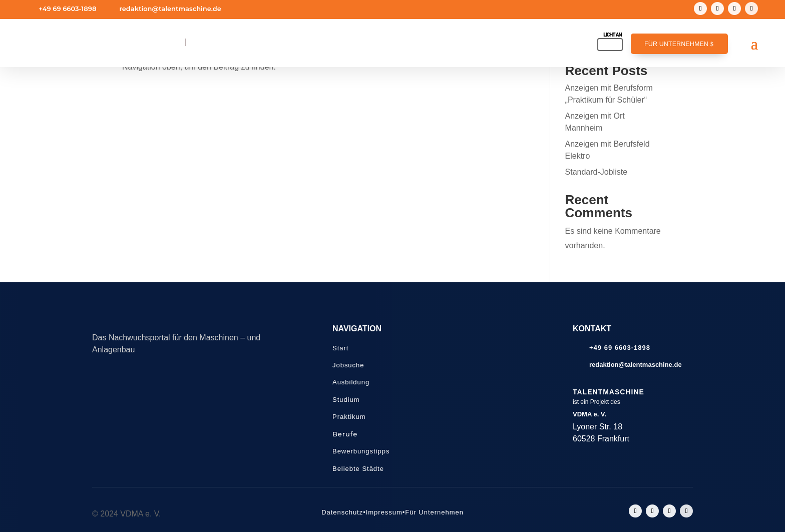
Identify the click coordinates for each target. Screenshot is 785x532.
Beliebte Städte (358, 469)
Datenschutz (342, 512)
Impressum (384, 512)
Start (340, 348)
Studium (346, 400)
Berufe (345, 434)
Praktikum (349, 417)
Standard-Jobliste (597, 172)
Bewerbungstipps (361, 451)
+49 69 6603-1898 (67, 9)
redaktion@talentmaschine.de (170, 9)
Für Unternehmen (676, 44)
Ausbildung (351, 382)
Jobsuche (348, 365)
